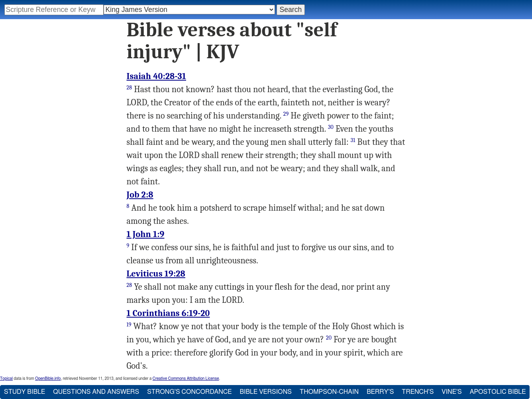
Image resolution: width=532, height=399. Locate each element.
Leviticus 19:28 (156, 274)
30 (331, 127)
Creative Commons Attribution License (186, 379)
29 (286, 114)
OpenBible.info (48, 379)
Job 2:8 (140, 195)
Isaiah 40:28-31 (157, 76)
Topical (6, 379)
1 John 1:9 (146, 234)
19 (129, 325)
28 (130, 88)
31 (353, 140)
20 (329, 338)
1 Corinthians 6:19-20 (168, 313)
